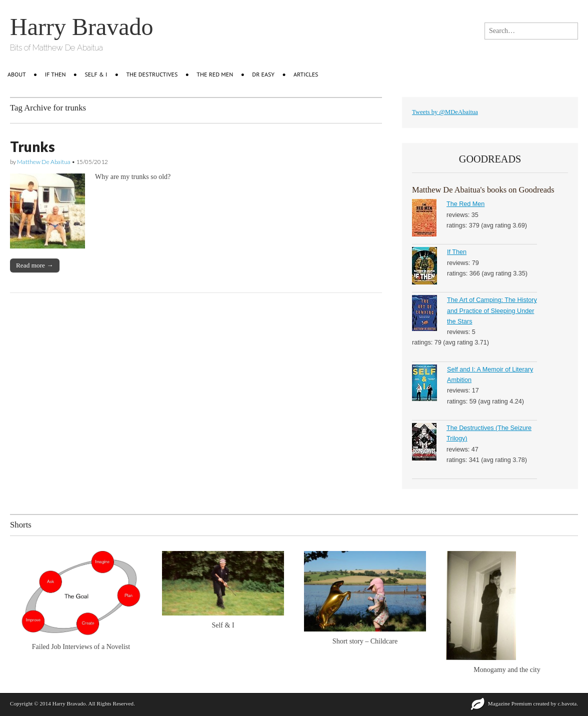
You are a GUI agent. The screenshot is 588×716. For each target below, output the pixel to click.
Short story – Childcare (365, 641)
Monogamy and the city (507, 670)
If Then (457, 252)
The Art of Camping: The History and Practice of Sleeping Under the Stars (492, 311)
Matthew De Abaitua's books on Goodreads (483, 190)
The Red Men (215, 74)
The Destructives (152, 74)
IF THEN (55, 74)
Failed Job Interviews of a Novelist (81, 647)
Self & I (96, 74)
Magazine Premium (510, 703)
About (17, 74)
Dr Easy (263, 74)
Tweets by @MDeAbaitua (445, 112)
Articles (306, 74)
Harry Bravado (82, 27)
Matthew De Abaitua (44, 162)
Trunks (32, 146)
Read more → (35, 265)
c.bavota (567, 703)
